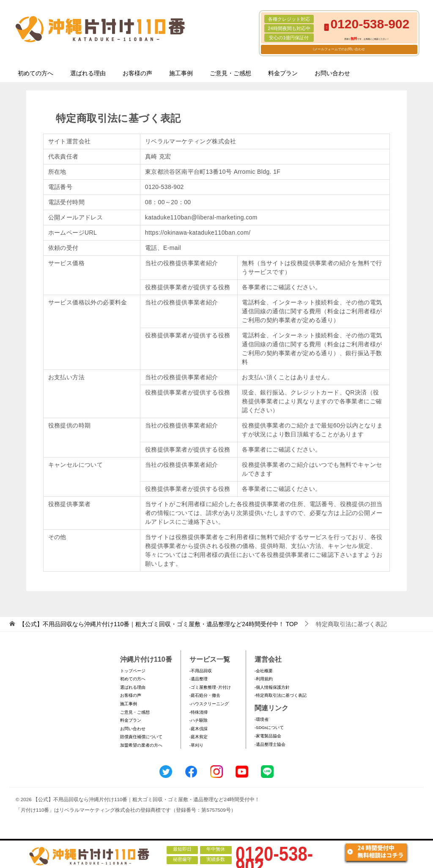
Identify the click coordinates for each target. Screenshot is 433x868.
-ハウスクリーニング (209, 704)
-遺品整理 (199, 679)
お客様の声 (137, 73)
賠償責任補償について (141, 737)
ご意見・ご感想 (230, 73)
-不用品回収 (201, 671)
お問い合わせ (332, 73)
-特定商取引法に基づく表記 (281, 695)
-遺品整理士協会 (270, 744)
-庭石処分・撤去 (205, 695)
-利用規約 (264, 679)
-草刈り (196, 745)
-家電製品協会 (268, 736)
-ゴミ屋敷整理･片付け (210, 687)
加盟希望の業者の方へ (141, 745)
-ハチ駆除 (199, 720)
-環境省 (262, 719)
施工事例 (181, 73)
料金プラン (283, 73)
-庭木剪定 (199, 737)
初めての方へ (36, 73)
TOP (158, 624)
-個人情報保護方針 (272, 687)
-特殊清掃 (199, 712)
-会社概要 (264, 671)
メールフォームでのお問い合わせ (340, 49)
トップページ (133, 671)
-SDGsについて (269, 727)
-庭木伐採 (199, 729)
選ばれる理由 (88, 73)
